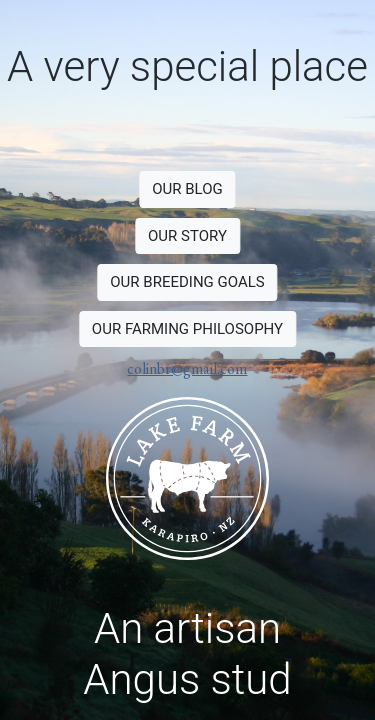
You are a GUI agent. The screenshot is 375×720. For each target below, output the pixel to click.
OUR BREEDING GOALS (187, 282)
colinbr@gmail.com (187, 368)
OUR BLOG (187, 189)
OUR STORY (187, 236)
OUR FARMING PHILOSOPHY (187, 329)
